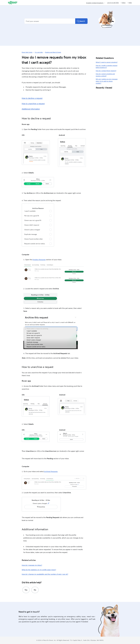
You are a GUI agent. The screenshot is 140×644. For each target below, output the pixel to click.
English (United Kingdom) (95, 3)
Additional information (31, 109)
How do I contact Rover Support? (106, 71)
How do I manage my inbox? (32, 565)
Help (130, 3)
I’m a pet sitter (39, 52)
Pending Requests (39, 260)
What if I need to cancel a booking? (107, 62)
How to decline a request (32, 98)
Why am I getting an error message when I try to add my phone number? (107, 81)
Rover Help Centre (27, 52)
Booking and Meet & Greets (53, 52)
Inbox (123, 3)
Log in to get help (113, 3)
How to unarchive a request (33, 104)
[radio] (26, 590)
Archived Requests (51, 471)
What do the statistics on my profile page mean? (39, 570)
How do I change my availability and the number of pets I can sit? (45, 574)
